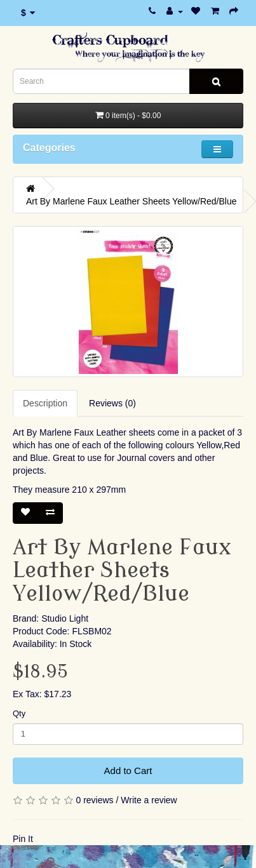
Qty (19, 713)
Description (45, 403)
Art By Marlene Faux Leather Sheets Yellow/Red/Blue (131, 201)
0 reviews (94, 800)
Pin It (23, 839)
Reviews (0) (112, 403)
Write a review (149, 800)
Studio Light (65, 618)
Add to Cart (128, 771)
